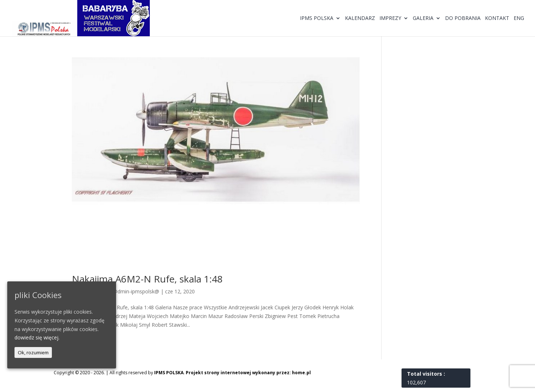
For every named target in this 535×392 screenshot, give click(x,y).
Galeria (423, 18)
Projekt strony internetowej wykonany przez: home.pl (248, 373)
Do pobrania (463, 18)
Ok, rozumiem (33, 352)
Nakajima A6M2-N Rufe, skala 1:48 (147, 279)
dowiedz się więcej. (37, 337)
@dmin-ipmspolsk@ (136, 291)
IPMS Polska (317, 18)
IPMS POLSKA (169, 373)
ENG (519, 18)
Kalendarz (360, 18)
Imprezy (390, 18)
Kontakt (497, 18)
